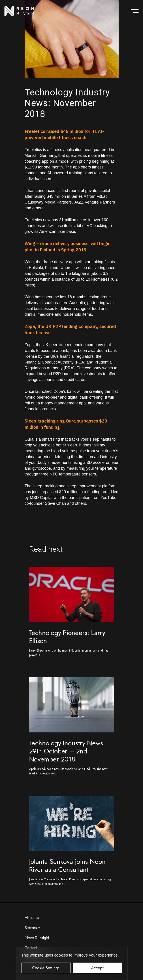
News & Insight (37, 938)
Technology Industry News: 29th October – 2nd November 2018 (67, 751)
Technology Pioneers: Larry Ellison (67, 637)
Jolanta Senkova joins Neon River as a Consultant (67, 865)
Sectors (31, 928)
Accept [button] (97, 968)
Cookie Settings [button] (46, 968)
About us (32, 918)
